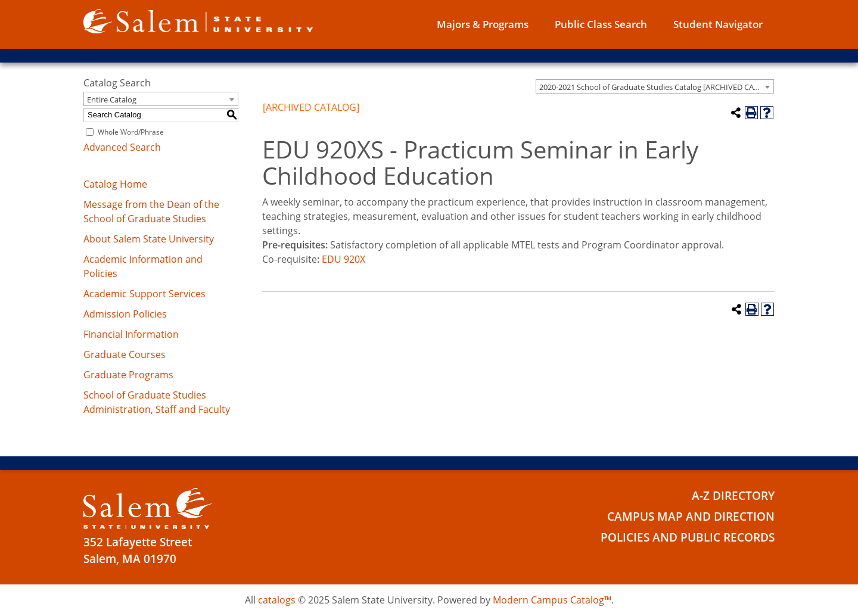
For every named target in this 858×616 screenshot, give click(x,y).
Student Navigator (718, 24)
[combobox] (655, 86)
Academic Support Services (144, 294)
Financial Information (131, 334)
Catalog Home (115, 184)
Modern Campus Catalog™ (552, 600)
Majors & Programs (483, 24)
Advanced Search (122, 147)
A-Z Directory (733, 496)
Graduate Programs (128, 375)
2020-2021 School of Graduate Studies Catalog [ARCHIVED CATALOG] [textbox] (656, 87)
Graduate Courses (125, 354)
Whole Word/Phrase (131, 132)
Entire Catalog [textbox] (112, 99)
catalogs (277, 600)
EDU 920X (343, 259)
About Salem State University (149, 239)
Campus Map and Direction (691, 517)
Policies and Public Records (688, 537)
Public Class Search (601, 24)
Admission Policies (125, 314)
